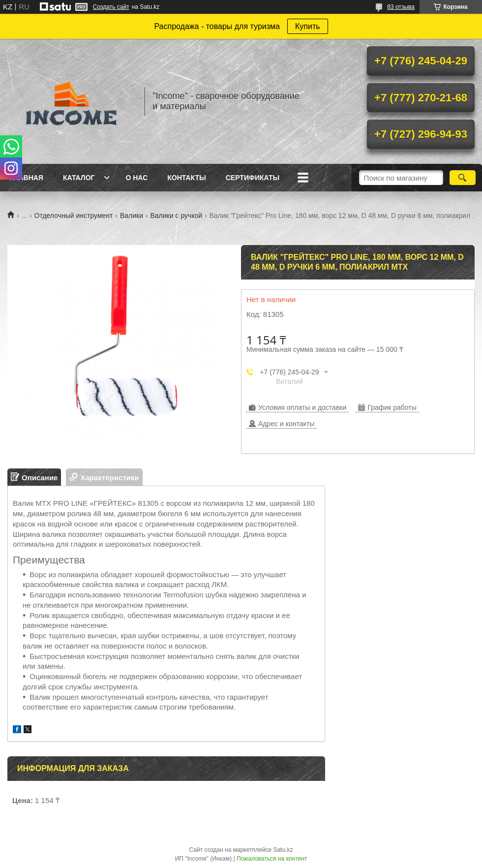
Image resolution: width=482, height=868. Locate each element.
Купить (308, 26)
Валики (132, 216)
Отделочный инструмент (74, 216)
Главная (27, 178)
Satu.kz (283, 850)
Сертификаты (253, 178)
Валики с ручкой (176, 216)
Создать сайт (111, 7)
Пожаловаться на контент (272, 859)
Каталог (79, 178)
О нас (136, 178)
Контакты (186, 178)
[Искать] (463, 178)
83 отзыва (401, 7)
